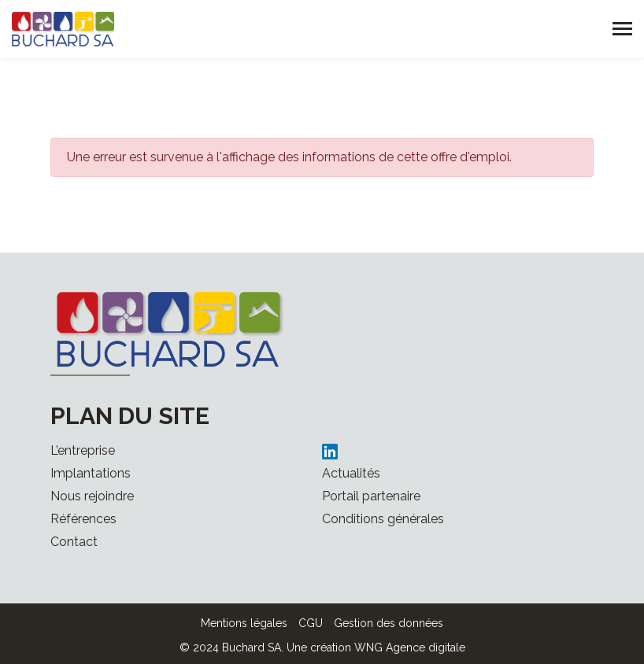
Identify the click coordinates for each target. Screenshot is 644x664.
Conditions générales (383, 519)
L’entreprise (83, 450)
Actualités (351, 473)
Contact (74, 542)
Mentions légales (244, 623)
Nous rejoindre (92, 496)
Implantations (91, 473)
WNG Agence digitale (410, 647)
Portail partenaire (371, 496)
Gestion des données (389, 623)
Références (83, 519)
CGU (311, 623)
